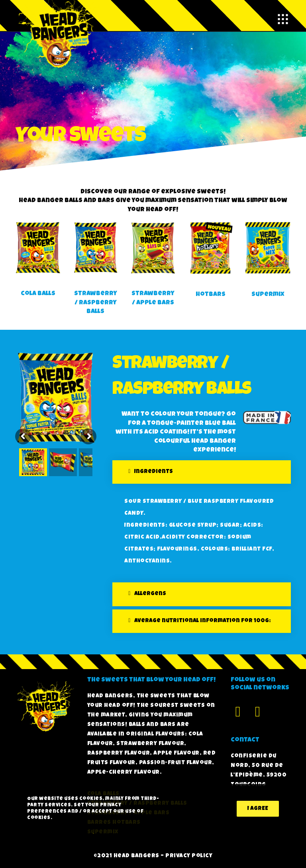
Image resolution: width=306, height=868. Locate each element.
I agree (258, 809)
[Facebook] (238, 710)
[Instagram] (258, 710)
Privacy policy (189, 856)
